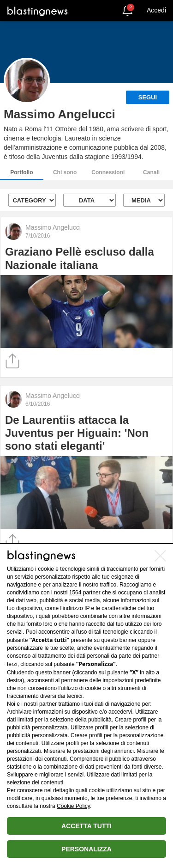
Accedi (156, 10)
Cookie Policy (73, 806)
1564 (75, 593)
